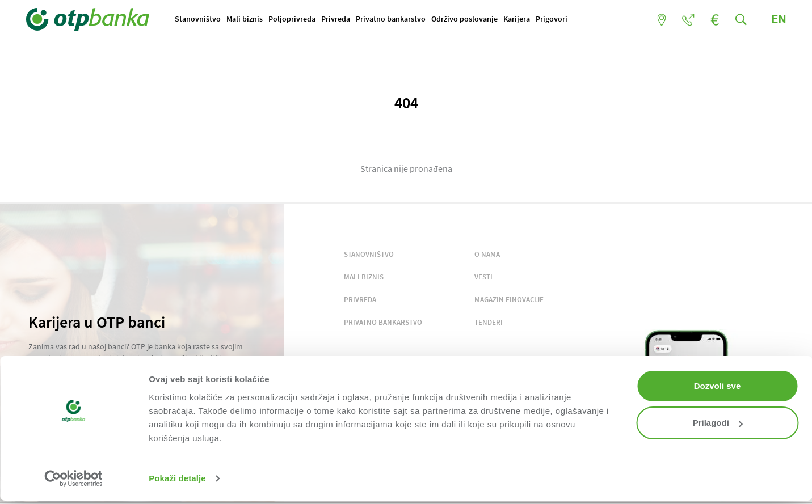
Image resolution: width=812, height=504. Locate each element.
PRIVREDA (360, 300)
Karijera (519, 19)
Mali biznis (247, 19)
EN (776, 19)
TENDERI (489, 322)
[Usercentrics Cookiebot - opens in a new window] (73, 478)
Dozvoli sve (718, 386)
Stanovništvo (200, 19)
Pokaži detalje (177, 478)
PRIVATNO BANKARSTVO (383, 322)
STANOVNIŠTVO (369, 254)
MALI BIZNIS (364, 277)
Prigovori (554, 19)
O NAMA (487, 254)
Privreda (338, 19)
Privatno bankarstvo (393, 19)
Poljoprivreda (294, 19)
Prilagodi (718, 423)
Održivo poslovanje (467, 19)
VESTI (483, 277)
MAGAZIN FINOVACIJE (509, 300)
